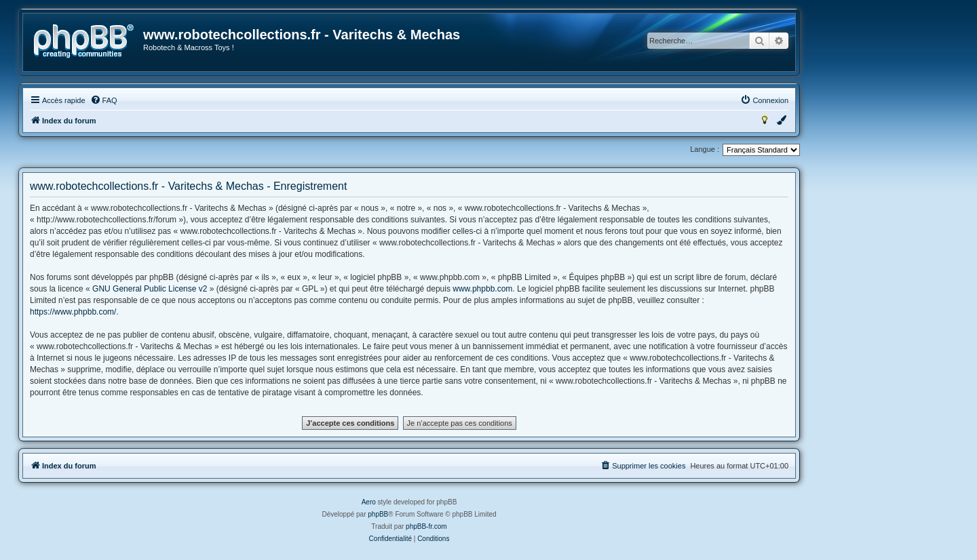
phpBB (378, 514)
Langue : (705, 149)
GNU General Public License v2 (150, 289)
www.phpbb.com (482, 289)
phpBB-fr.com (426, 526)
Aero (369, 502)
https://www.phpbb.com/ (73, 312)
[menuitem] (104, 100)
